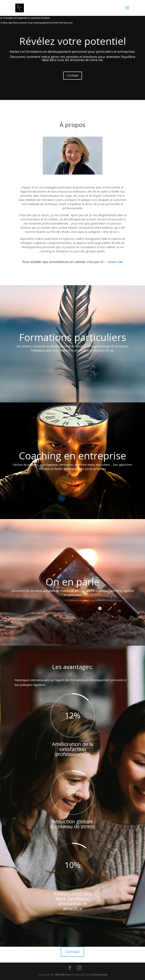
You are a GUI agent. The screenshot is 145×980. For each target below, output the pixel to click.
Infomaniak (99, 975)
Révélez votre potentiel (73, 41)
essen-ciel (115, 262)
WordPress (63, 975)
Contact (73, 75)
